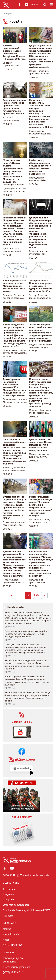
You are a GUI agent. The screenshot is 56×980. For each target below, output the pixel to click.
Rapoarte (8, 916)
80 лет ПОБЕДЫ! (12, 945)
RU (33, 5)
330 (36, 595)
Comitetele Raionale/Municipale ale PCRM (27, 910)
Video (6, 940)
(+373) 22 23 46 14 (13, 972)
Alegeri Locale (11, 934)
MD (38, 5)
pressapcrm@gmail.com (16, 967)
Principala (8, 14)
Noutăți (7, 929)
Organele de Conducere (16, 905)
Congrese (8, 900)
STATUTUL (9, 889)
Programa (8, 894)
